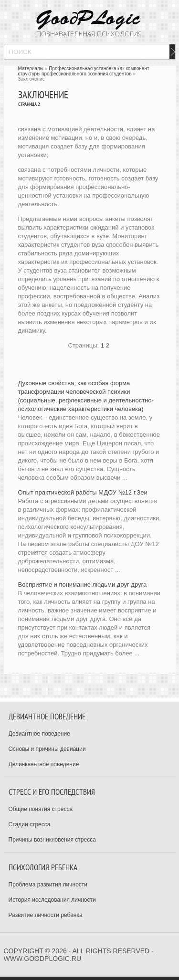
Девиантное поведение (40, 734)
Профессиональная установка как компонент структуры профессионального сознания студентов (84, 71)
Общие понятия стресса (41, 809)
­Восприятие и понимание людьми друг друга (83, 585)
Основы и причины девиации (47, 749)
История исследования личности (52, 900)
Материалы (31, 68)
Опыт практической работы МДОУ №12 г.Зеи (83, 492)
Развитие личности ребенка (46, 915)
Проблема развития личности (48, 885)
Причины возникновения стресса (52, 840)
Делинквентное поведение (44, 764)
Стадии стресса (30, 824)
